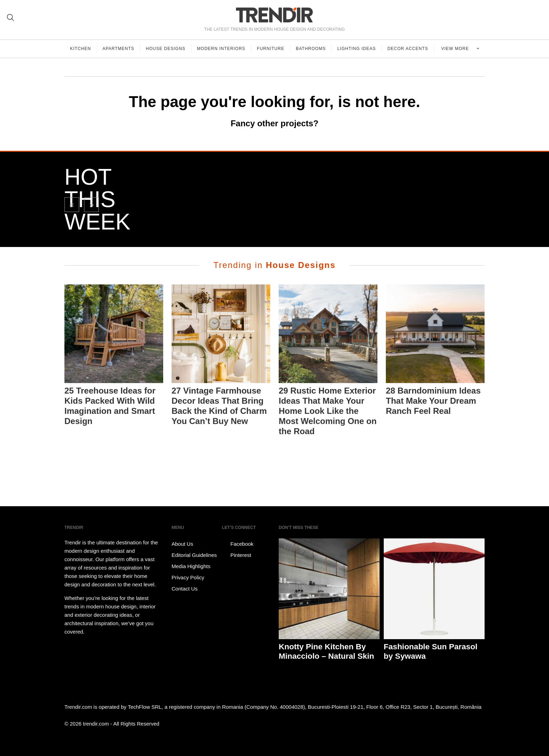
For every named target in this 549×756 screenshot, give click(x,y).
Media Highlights (191, 566)
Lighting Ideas (356, 49)
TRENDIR (274, 15)
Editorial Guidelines (194, 555)
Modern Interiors (221, 49)
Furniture (271, 49)
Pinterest (237, 555)
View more (456, 49)
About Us (182, 544)
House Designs (166, 49)
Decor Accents (408, 49)
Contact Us (185, 589)
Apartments (119, 49)
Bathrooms (311, 49)
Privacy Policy (188, 577)
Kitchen (81, 49)
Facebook (238, 544)
